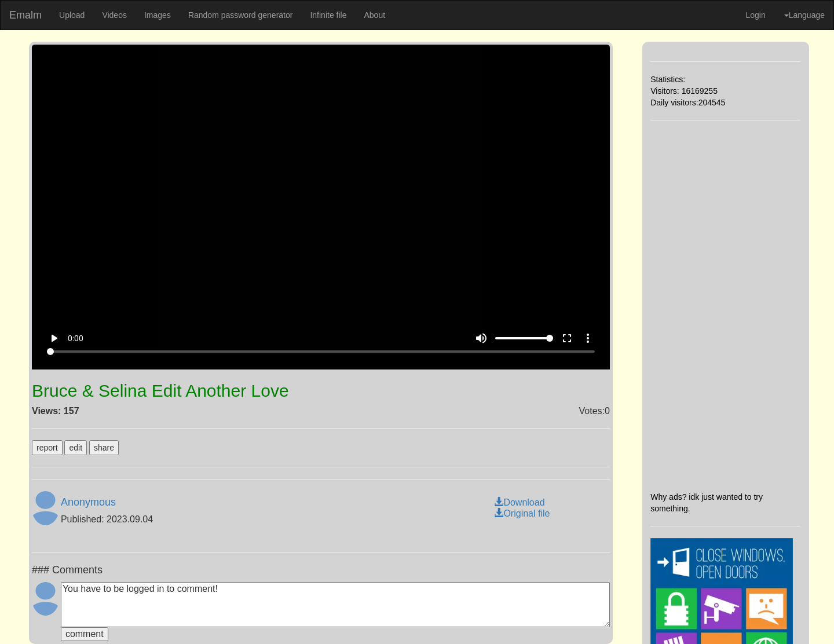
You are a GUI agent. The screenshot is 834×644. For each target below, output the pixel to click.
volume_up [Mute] (481, 338)
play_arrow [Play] (54, 338)
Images (158, 15)
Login (755, 15)
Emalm (25, 15)
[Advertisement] (725, 306)
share (104, 448)
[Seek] (321, 352)
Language (804, 15)
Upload (72, 15)
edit (76, 448)
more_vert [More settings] (588, 338)
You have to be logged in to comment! (335, 605)
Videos (114, 15)
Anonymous (88, 502)
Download (519, 502)
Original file (522, 513)
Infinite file (328, 15)
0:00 (76, 338)
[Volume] (524, 338)
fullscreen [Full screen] (567, 338)
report (47, 448)
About (374, 15)
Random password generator (241, 15)
